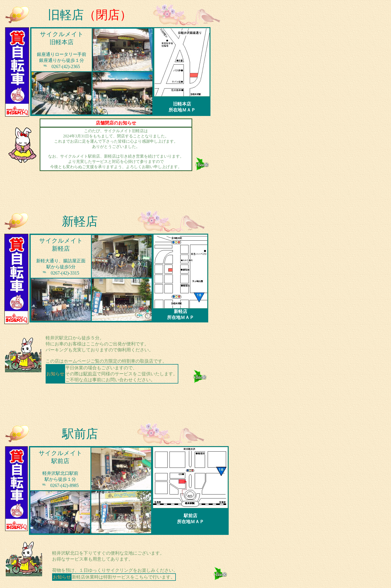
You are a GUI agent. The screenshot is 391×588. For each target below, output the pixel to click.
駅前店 (90, 374)
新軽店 (80, 221)
